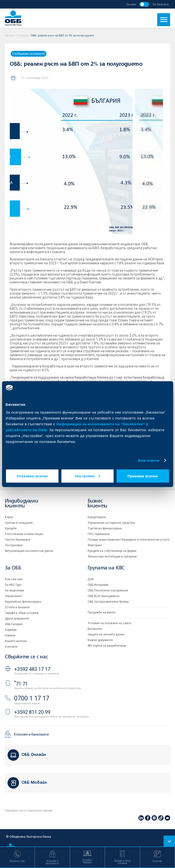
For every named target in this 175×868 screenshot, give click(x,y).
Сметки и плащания (19, 523)
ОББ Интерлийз (98, 585)
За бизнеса (160, 4)
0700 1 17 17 (32, 698)
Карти (9, 517)
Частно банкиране (18, 540)
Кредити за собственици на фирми (112, 551)
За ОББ (13, 568)
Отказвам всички (32, 476)
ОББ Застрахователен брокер (108, 602)
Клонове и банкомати (31, 734)
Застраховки (14, 545)
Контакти (11, 647)
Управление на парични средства (111, 523)
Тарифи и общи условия (22, 613)
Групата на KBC (106, 568)
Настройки (88, 476)
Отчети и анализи (17, 607)
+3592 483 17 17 (32, 669)
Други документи (17, 619)
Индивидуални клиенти (21, 504)
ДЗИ (91, 579)
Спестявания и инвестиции (24, 534)
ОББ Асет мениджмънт (104, 596)
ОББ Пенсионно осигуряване (108, 590)
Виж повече (149, 460)
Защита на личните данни (106, 634)
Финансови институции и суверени (112, 557)
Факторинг (95, 545)
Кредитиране (97, 517)
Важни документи (100, 640)
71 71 (21, 684)
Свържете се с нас (26, 657)
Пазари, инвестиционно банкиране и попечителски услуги (129, 540)
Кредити (11, 528)
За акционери (15, 590)
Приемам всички (143, 476)
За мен (131, 4)
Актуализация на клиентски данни (29, 551)
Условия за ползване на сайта (109, 623)
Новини (23, 36)
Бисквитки (95, 629)
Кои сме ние (14, 579)
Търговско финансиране (105, 528)
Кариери (11, 630)
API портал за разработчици (107, 646)
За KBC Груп (13, 585)
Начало (10, 36)
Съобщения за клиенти (29, 54)
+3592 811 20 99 (32, 712)
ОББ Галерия (14, 624)
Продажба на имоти (102, 612)
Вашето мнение (16, 641)
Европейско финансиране (23, 602)
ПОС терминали (99, 534)
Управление (13, 596)
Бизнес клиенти (98, 504)
